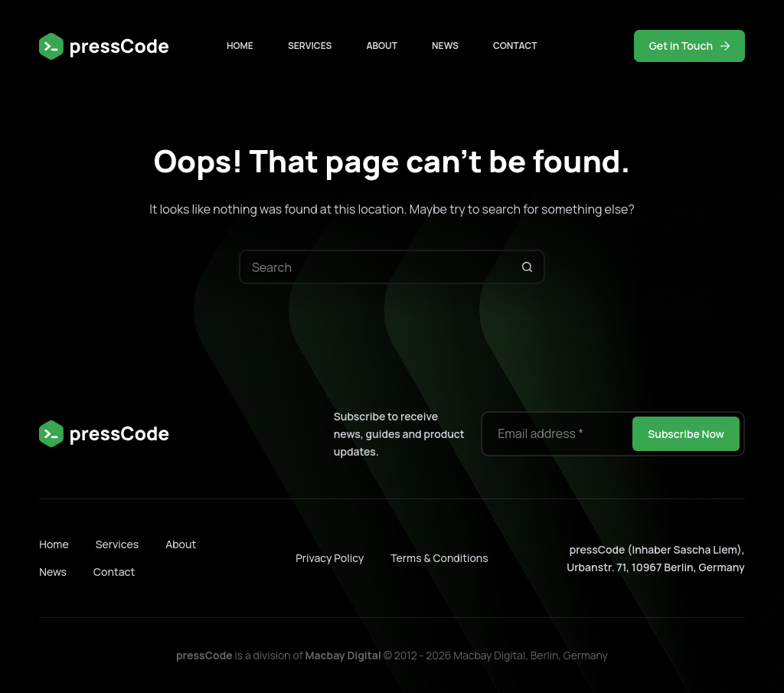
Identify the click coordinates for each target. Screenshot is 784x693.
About (382, 46)
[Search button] (528, 267)
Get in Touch (689, 46)
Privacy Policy (330, 558)
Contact (515, 46)
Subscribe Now (686, 434)
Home (240, 46)
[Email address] (555, 434)
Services (310, 46)
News (445, 46)
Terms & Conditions (439, 558)
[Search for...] (375, 267)
